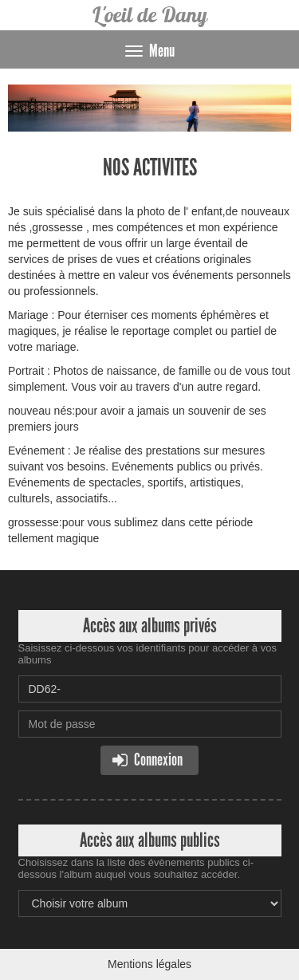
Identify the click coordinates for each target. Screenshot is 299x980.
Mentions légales (149, 964)
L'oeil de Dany (149, 15)
